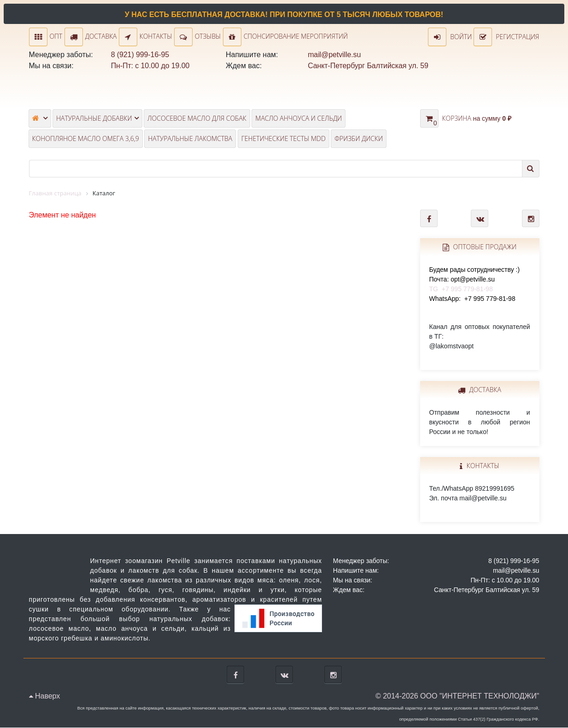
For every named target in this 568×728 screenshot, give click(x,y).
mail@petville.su (334, 55)
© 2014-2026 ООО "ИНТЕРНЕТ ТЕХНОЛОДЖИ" (457, 696)
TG (475, 280)
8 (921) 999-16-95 (140, 55)
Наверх (45, 696)
